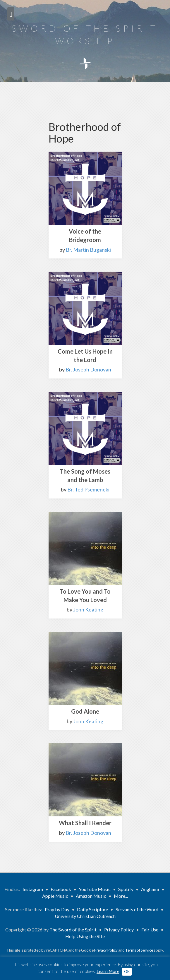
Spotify (126, 889)
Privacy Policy (119, 930)
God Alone (85, 711)
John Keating (88, 609)
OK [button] (127, 972)
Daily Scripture (92, 909)
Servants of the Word (137, 909)
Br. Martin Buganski (88, 250)
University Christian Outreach (85, 916)
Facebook (61, 889)
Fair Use (150, 930)
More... (121, 896)
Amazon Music (91, 896)
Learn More (108, 971)
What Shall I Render (85, 823)
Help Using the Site (85, 936)
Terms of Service (139, 950)
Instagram (33, 889)
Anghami (150, 889)
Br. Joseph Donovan (88, 369)
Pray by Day (57, 909)
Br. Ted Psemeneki (88, 489)
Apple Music (55, 896)
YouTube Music (95, 889)
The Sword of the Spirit (73, 930)
